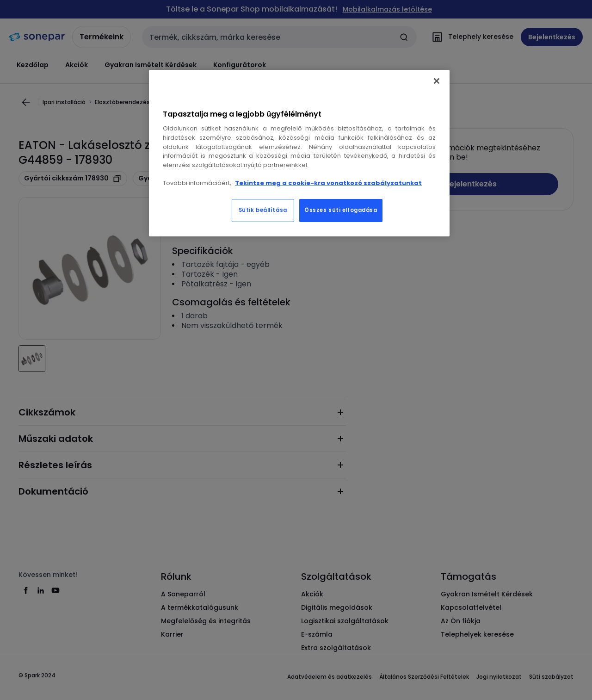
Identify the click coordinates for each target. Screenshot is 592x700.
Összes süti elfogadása (341, 210)
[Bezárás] (437, 81)
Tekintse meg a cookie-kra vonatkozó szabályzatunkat (328, 183)
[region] (299, 153)
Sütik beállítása (263, 210)
